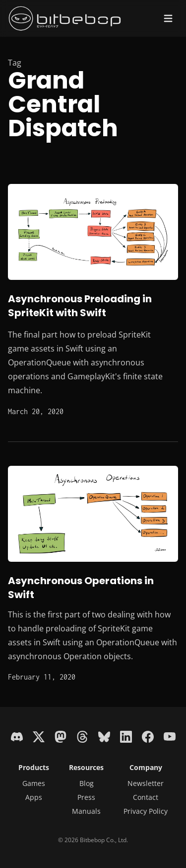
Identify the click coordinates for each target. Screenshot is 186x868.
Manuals (86, 811)
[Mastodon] (61, 736)
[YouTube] (170, 736)
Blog (87, 783)
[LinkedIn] (126, 736)
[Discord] (17, 736)
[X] (39, 736)
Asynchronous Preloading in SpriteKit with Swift (80, 306)
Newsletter (146, 783)
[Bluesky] (104, 736)
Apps (34, 797)
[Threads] (82, 736)
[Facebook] (148, 736)
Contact (146, 797)
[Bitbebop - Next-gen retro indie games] (65, 18)
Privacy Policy (146, 811)
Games (34, 783)
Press (86, 797)
